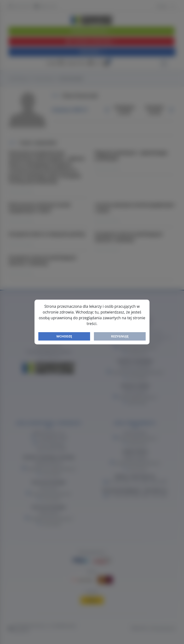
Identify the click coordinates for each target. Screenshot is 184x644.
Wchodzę (64, 336)
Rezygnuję (120, 336)
